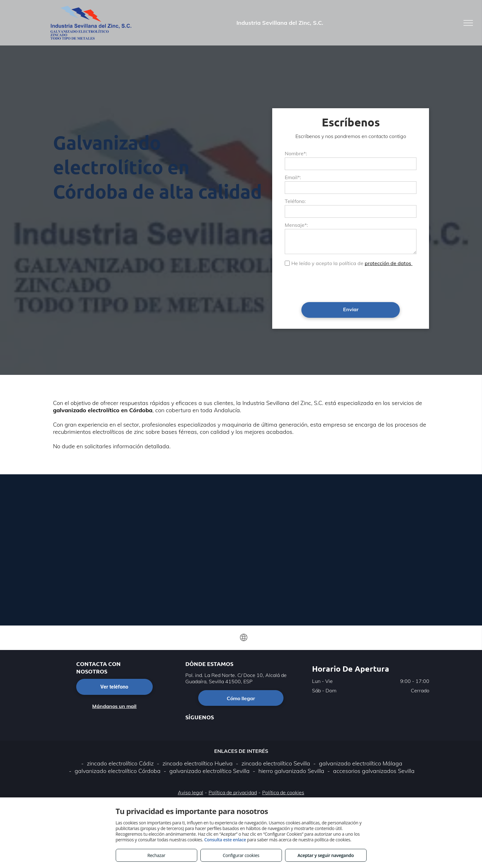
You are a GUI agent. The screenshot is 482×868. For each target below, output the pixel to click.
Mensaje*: (296, 225)
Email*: (293, 177)
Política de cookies (283, 792)
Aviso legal (191, 792)
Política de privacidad (233, 792)
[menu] (468, 23)
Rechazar (156, 855)
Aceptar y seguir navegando (326, 855)
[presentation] (332, 284)
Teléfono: (295, 201)
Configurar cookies (241, 855)
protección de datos (389, 263)
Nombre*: (296, 153)
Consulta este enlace (225, 840)
